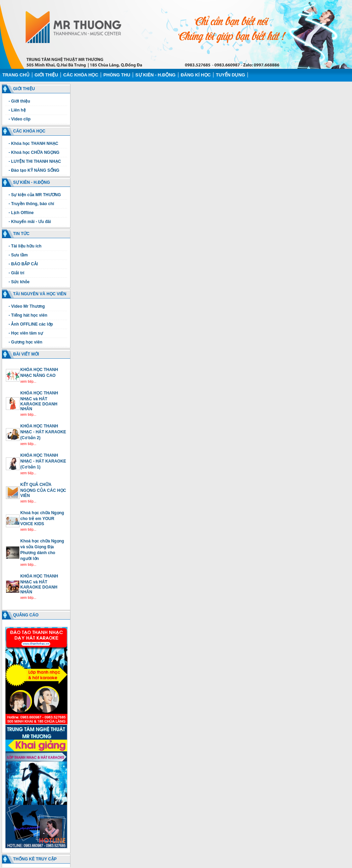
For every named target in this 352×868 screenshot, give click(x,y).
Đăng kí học (196, 75)
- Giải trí (16, 273)
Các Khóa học (81, 75)
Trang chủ (16, 75)
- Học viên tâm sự (26, 333)
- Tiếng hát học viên (28, 315)
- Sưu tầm (18, 255)
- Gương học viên (25, 342)
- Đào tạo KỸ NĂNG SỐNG (34, 170)
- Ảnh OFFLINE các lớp (31, 324)
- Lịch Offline (21, 213)
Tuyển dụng (230, 75)
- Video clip (20, 119)
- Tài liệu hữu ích (25, 246)
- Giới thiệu (19, 101)
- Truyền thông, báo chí (31, 204)
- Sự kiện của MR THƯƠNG (35, 195)
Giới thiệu (46, 75)
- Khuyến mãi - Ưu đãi (30, 222)
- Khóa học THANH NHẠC (33, 144)
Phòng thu (117, 75)
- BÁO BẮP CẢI (23, 264)
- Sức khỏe (19, 282)
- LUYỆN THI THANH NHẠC (35, 161)
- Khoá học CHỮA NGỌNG (34, 152)
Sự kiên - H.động (156, 75)
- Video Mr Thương (27, 306)
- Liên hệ (17, 110)
